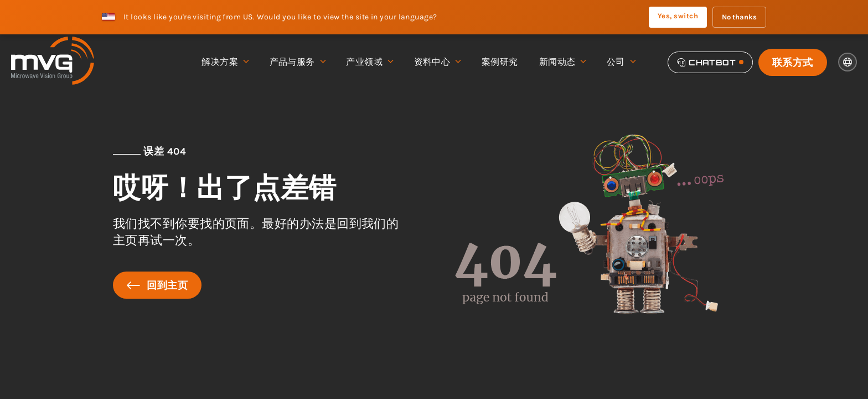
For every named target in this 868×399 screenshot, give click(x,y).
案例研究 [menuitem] (500, 62)
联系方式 (793, 62)
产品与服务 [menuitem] (298, 62)
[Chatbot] (710, 62)
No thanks (739, 17)
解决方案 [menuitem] (225, 62)
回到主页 (157, 285)
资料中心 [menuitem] (437, 62)
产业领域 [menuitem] (369, 62)
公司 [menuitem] (621, 62)
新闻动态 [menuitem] (562, 62)
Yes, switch (678, 16)
